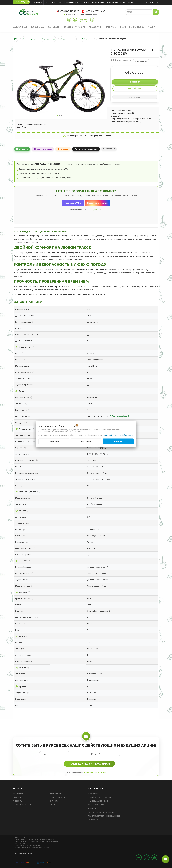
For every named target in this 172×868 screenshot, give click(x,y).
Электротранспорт (58, 799)
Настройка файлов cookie (23, 855)
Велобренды (55, 795)
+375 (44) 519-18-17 (94, 212)
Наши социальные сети (98, 803)
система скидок (35, 175)
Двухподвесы (51, 41)
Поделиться (141, 63)
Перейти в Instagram (97, 205)
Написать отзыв (92, 151)
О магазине (93, 795)
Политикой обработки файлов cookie (118, 435)
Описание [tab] (24, 151)
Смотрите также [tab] (47, 151)
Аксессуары (18, 803)
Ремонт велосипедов (22, 807)
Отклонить (54, 441)
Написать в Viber (73, 205)
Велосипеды (18, 795)
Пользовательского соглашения (95, 774)
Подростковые (73, 41)
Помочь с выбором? (119, 418)
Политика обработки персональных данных (106, 818)
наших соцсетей (63, 179)
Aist (91, 41)
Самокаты (17, 799)
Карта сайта (93, 822)
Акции (53, 807)
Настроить (86, 441)
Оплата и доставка (96, 807)
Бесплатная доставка (29, 171)
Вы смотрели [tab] (115, 151)
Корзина (152, 3)
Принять (118, 441)
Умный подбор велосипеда (100, 799)
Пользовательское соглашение (101, 814)
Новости (92, 810)
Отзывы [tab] (68, 151)
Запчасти (54, 803)
